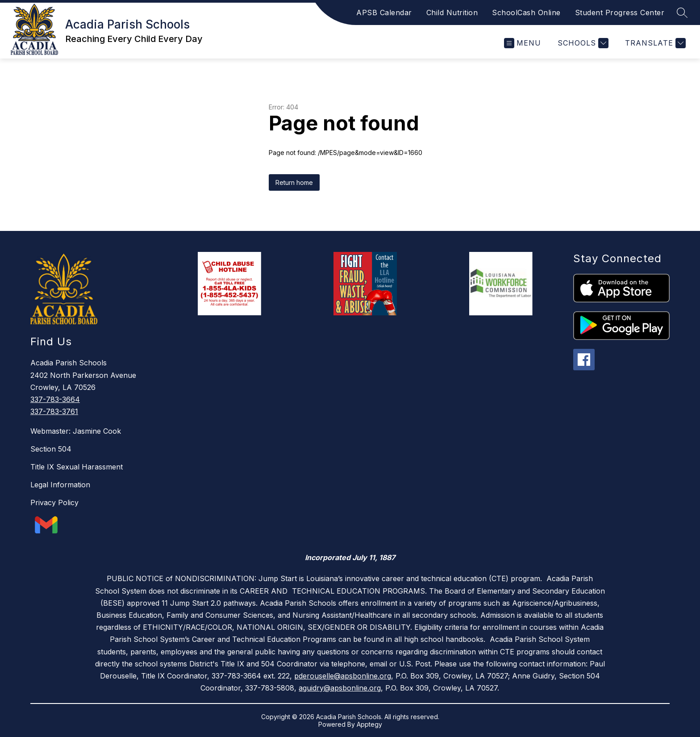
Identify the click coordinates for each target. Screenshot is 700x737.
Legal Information (60, 485)
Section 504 (51, 449)
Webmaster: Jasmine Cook (76, 431)
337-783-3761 (54, 411)
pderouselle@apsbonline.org (343, 676)
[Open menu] (523, 43)
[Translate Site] (654, 43)
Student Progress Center (620, 13)
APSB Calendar (384, 13)
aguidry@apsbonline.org (340, 688)
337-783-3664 (55, 399)
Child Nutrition (452, 13)
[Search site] (682, 13)
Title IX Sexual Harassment (77, 467)
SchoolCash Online (526, 13)
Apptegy (369, 724)
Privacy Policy (54, 502)
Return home (294, 182)
